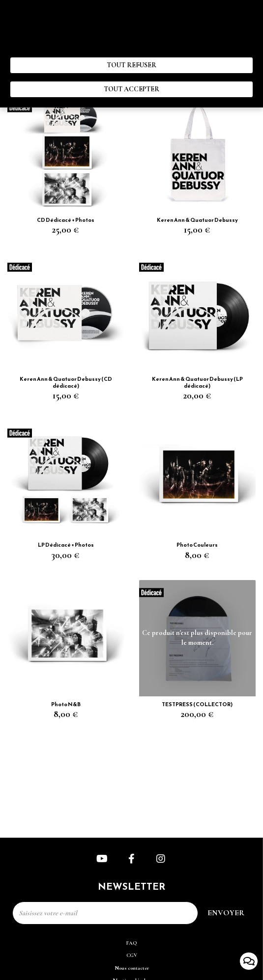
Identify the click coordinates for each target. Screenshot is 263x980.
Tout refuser (131, 65)
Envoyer (226, 913)
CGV (132, 955)
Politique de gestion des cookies (121, 48)
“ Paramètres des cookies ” (43, 48)
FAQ (132, 943)
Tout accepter (131, 89)
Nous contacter (132, 968)
